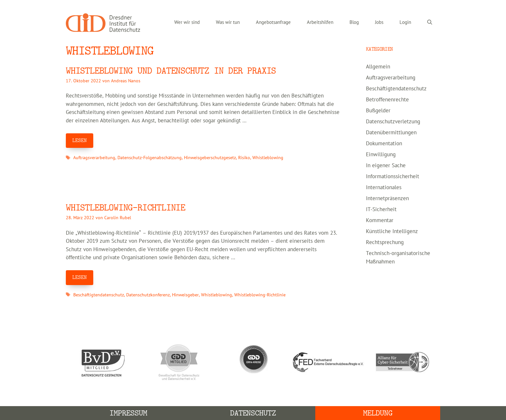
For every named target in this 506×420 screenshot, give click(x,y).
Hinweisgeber (185, 295)
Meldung (378, 413)
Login (405, 22)
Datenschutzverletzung (393, 122)
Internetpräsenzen (387, 199)
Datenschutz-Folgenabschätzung (150, 158)
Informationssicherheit (393, 177)
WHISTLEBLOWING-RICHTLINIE (126, 208)
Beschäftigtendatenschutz (99, 295)
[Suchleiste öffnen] (430, 23)
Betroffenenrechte (387, 100)
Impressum (128, 413)
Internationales (384, 188)
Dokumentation (384, 144)
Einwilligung (381, 155)
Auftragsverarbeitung (94, 158)
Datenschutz (253, 413)
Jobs (379, 22)
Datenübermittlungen (391, 133)
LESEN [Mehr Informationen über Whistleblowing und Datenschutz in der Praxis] (80, 140)
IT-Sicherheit (381, 210)
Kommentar (380, 220)
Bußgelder (378, 111)
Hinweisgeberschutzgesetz (210, 158)
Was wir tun (228, 22)
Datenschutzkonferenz (148, 295)
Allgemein (378, 67)
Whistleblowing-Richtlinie (260, 295)
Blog (354, 22)
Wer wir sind (187, 22)
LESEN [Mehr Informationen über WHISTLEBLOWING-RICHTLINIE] (80, 277)
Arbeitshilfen (320, 22)
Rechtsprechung (385, 242)
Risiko (244, 158)
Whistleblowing (268, 158)
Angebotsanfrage (273, 22)
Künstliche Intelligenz (392, 231)
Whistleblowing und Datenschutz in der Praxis (171, 71)
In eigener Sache (386, 166)
